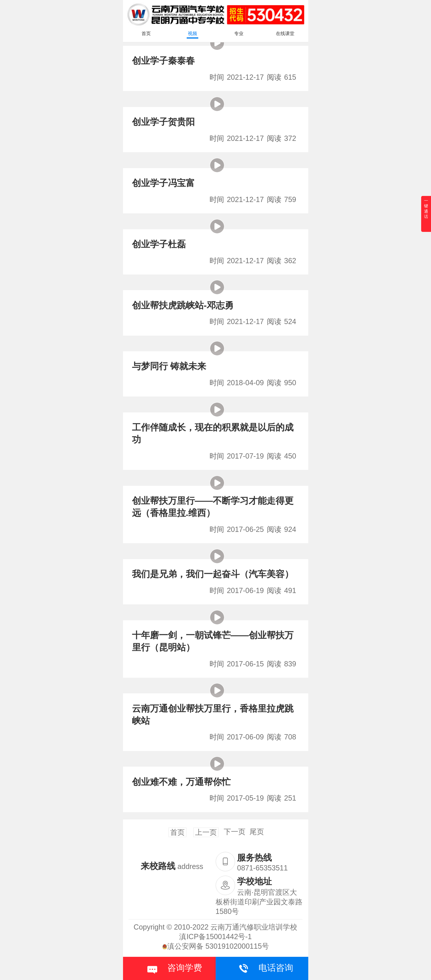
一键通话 (426, 209)
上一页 (206, 832)
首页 (146, 33)
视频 (192, 33)
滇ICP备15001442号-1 (215, 937)
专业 (239, 33)
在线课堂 (285, 33)
